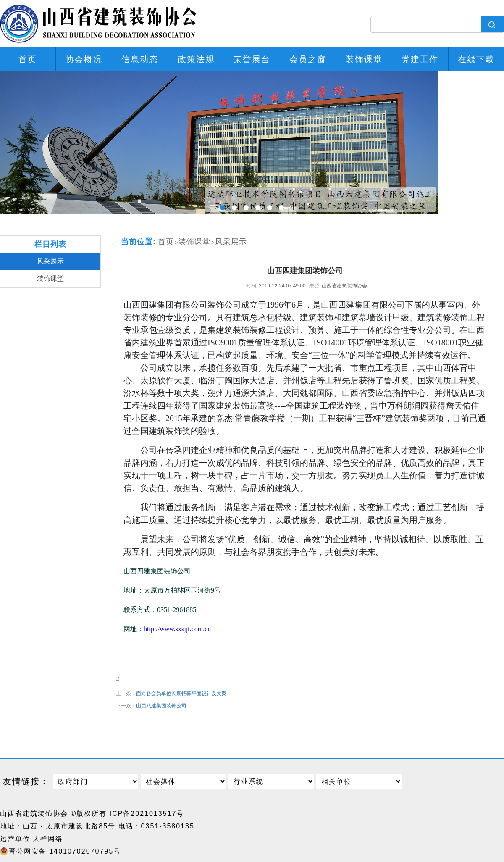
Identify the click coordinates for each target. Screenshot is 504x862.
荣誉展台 (252, 59)
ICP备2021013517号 (147, 813)
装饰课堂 (364, 59)
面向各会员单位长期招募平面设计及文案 (181, 693)
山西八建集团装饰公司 (161, 706)
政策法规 (196, 59)
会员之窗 (308, 59)
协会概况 (84, 59)
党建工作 (420, 59)
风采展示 (50, 261)
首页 (28, 59)
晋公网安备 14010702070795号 (65, 851)
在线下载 (476, 59)
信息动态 (140, 59)
